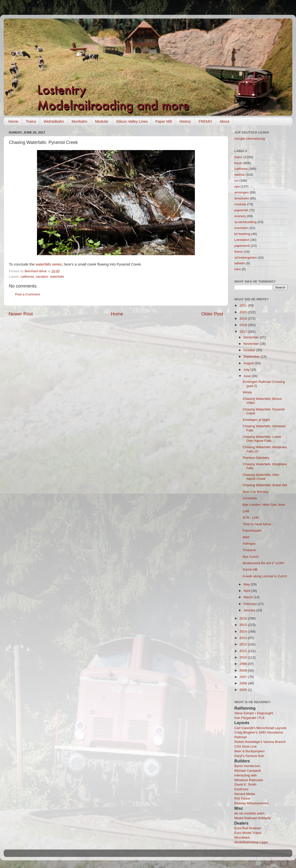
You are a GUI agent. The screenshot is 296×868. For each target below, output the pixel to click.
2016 (244, 618)
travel (238, 163)
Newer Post (21, 314)
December (252, 337)
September (252, 357)
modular (240, 204)
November (252, 344)
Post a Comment (28, 294)
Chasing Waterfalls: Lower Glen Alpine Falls (262, 439)
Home (13, 121)
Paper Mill (164, 121)
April (247, 591)
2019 (244, 318)
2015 (244, 625)
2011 (244, 651)
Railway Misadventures (251, 803)
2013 (244, 638)
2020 (244, 312)
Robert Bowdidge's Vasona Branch (260, 742)
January (250, 610)
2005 (244, 690)
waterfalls (57, 277)
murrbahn (241, 228)
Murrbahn (79, 121)
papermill (241, 210)
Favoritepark (252, 530)
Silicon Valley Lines (132, 121)
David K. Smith (245, 784)
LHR (246, 511)
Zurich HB (250, 569)
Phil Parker (242, 799)
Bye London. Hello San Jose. (264, 505)
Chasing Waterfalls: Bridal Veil (265, 485)
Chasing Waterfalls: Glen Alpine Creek (261, 477)
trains (238, 157)
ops (237, 186)
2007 (244, 677)
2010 (244, 657)
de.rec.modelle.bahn (249, 813)
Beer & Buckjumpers (250, 751)
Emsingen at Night (256, 420)
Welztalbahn (54, 121)
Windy (247, 392)
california (27, 277)
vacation (42, 277)
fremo (239, 252)
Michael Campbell (248, 771)
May (247, 584)
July (247, 370)
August (249, 363)
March (249, 597)
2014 (244, 631)
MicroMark (242, 838)
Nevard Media (245, 794)
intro (238, 269)
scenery (240, 216)
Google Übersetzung (250, 139)
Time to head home (257, 524)
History (185, 121)
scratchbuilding (245, 222)
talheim (240, 263)
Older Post (212, 314)
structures (242, 198)
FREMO (205, 121)
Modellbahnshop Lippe (251, 842)
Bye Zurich (251, 557)
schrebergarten (246, 258)
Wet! (246, 537)
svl (236, 181)
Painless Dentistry (256, 458)
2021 (244, 305)
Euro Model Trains (248, 833)
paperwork (242, 246)
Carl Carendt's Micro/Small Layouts (260, 728)
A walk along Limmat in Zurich (265, 576)
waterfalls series (49, 264)
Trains (31, 121)
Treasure (249, 550)
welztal (239, 175)
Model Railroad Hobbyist (252, 818)
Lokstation (242, 240)
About (224, 121)
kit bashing (242, 234)
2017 (244, 332)
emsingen (242, 192)
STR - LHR (251, 518)
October (250, 350)
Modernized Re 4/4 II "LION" (264, 563)
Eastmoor (241, 789)
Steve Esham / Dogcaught (254, 713)
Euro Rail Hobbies (248, 828)
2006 (244, 683)
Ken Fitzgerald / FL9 (249, 718)
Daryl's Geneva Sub (249, 756)
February (251, 604)
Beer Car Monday (256, 492)
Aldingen (249, 544)
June (248, 376)
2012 (244, 644)
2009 (244, 664)
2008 (244, 670)
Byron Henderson (247, 766)
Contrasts (250, 498)
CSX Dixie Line (246, 746)
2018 (244, 325)
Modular (102, 121)
